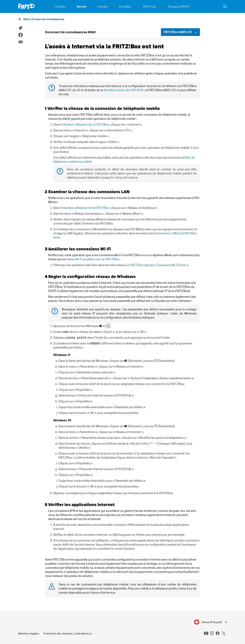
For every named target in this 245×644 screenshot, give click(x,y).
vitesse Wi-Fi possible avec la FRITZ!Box (92, 259)
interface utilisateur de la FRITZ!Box (86, 124)
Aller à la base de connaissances (44, 19)
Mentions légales (29, 633)
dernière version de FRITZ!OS (124, 90)
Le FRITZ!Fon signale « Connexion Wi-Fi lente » (157, 265)
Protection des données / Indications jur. (68, 633)
